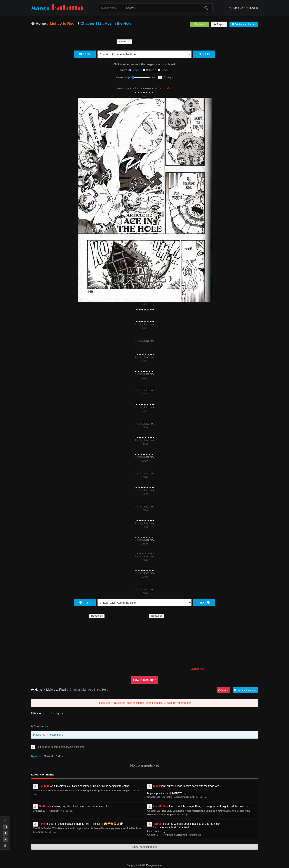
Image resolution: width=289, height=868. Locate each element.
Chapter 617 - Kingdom (46, 811)
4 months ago (202, 797)
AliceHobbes (161, 806)
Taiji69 (157, 786)
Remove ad (125, 42)
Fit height (168, 77)
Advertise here (197, 669)
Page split (199, 24)
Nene (42, 824)
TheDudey (45, 806)
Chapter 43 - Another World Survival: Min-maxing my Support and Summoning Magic (81, 790)
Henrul (157, 824)
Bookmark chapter (244, 24)
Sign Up (236, 8)
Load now (149, 324)
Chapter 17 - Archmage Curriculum (167, 835)
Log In (252, 8)
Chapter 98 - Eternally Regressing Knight (171, 797)
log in (45, 735)
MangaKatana (154, 865)
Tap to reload (166, 88)
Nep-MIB (44, 786)
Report (219, 24)
